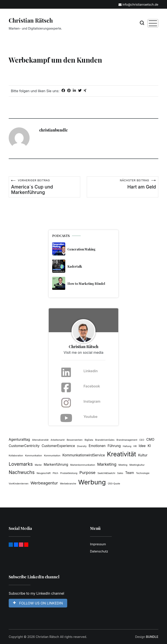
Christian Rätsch (31, 20)
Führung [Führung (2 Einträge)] (114, 446)
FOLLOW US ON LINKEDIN (38, 603)
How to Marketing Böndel (86, 284)
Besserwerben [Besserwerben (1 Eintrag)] (75, 440)
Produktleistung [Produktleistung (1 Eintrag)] (69, 473)
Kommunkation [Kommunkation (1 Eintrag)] (52, 456)
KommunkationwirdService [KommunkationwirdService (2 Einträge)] (84, 455)
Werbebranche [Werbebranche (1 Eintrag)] (68, 484)
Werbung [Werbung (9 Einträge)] (92, 482)
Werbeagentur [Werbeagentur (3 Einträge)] (44, 483)
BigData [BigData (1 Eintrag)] (89, 440)
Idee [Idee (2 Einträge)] (142, 446)
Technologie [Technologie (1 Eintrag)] (143, 473)
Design (147, 637)
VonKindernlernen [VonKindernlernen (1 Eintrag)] (19, 484)
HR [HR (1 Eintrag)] (135, 446)
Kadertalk (75, 266)
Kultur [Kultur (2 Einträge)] (143, 455)
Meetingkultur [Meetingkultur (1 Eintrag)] (137, 465)
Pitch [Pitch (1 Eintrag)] (55, 473)
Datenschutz (99, 551)
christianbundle (53, 130)
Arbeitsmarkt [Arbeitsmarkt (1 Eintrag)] (58, 440)
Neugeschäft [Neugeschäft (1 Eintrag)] (43, 473)
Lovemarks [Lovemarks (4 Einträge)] (21, 464)
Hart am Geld (123, 184)
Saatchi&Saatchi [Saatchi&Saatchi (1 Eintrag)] (106, 473)
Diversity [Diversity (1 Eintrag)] (82, 446)
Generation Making (81, 249)
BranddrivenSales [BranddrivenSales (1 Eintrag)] (105, 440)
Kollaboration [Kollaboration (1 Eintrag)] (16, 456)
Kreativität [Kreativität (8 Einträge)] (122, 454)
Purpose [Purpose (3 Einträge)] (87, 473)
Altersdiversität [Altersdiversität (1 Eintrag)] (40, 440)
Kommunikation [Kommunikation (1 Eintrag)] (33, 456)
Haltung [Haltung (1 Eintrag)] (127, 446)
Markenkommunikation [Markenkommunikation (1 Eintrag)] (83, 465)
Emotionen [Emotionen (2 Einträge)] (97, 446)
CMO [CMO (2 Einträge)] (150, 440)
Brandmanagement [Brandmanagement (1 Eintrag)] (127, 440)
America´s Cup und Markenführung (44, 187)
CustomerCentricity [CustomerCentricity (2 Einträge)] (24, 446)
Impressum (98, 544)
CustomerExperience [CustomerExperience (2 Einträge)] (58, 446)
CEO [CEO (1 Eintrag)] (142, 440)
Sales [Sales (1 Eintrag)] (120, 473)
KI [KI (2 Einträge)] (149, 446)
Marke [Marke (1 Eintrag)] (38, 465)
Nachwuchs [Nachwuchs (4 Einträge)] (22, 472)
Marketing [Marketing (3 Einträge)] (107, 464)
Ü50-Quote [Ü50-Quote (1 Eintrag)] (114, 484)
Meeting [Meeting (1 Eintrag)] (123, 465)
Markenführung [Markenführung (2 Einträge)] (56, 465)
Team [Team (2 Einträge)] (130, 473)
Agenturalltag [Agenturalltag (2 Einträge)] (19, 440)
